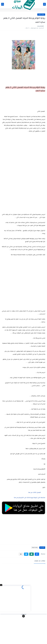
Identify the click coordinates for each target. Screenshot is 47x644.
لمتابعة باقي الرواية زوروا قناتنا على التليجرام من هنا (30, 498)
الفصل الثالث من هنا (35, 493)
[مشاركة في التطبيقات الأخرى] (21, 554)
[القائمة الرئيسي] (44, 4)
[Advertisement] (23, 188)
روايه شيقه (41, 14)
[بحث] (3, 4)
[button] (37, 554)
